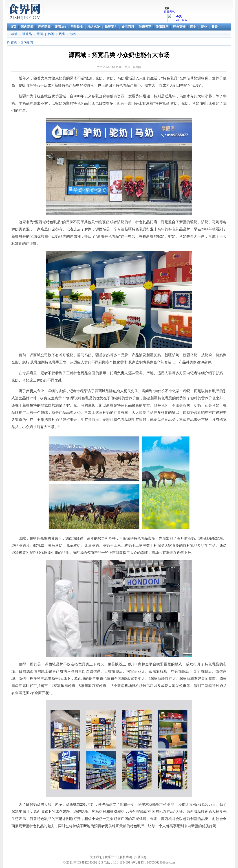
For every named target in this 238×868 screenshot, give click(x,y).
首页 (14, 43)
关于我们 (96, 857)
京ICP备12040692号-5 (88, 863)
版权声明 (126, 857)
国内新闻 (27, 43)
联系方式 (111, 857)
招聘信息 (141, 857)
